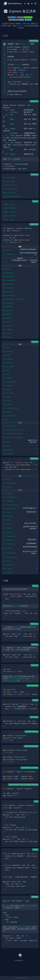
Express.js (20, 26)
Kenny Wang (22, 978)
